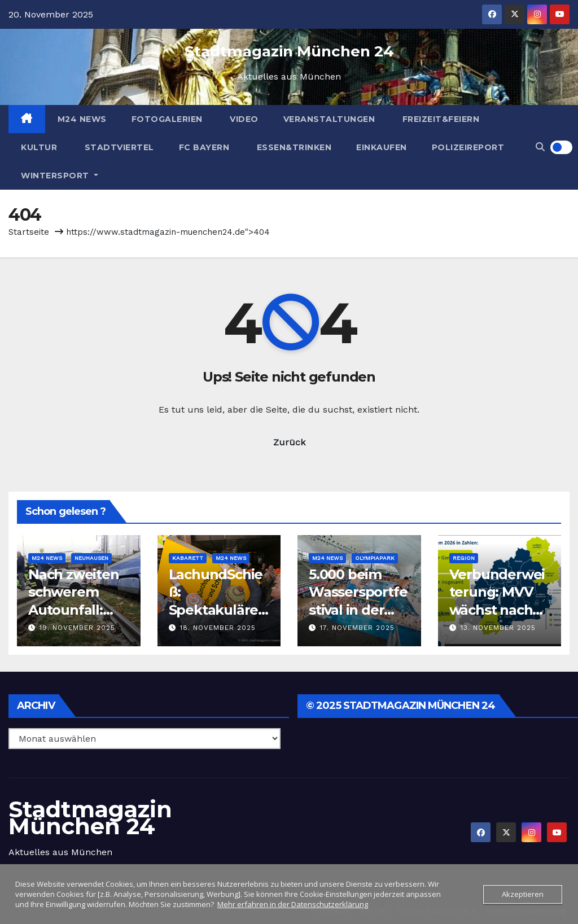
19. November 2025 (77, 628)
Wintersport (60, 176)
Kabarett (188, 558)
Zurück (289, 442)
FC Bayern (204, 147)
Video (243, 119)
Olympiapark (375, 558)
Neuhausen (91, 558)
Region (464, 558)
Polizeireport (468, 147)
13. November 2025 (498, 628)
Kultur (39, 147)
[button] (540, 147)
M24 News (82, 119)
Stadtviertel (118, 147)
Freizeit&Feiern (439, 119)
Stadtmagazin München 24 (289, 51)
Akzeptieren (523, 894)
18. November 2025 (218, 628)
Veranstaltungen (329, 119)
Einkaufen (382, 147)
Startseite (29, 232)
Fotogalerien (167, 119)
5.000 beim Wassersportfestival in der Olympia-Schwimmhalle (358, 610)
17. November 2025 (357, 628)
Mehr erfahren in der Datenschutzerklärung (293, 904)
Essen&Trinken (293, 147)
